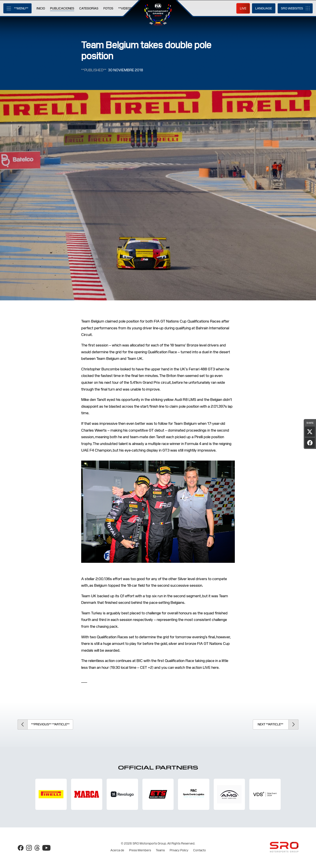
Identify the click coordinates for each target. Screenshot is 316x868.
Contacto (199, 850)
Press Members (140, 850)
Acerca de (117, 850)
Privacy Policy (179, 850)
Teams (160, 850)
